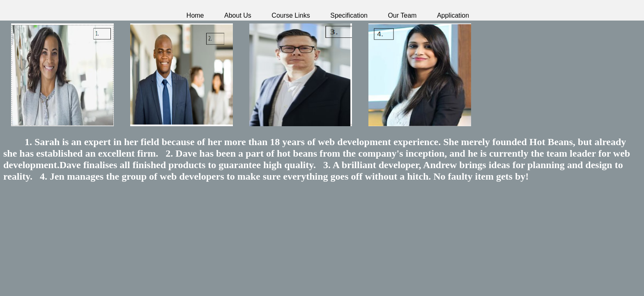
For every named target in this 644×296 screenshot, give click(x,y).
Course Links (291, 15)
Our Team (402, 15)
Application (453, 15)
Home (195, 15)
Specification (349, 15)
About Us (238, 15)
